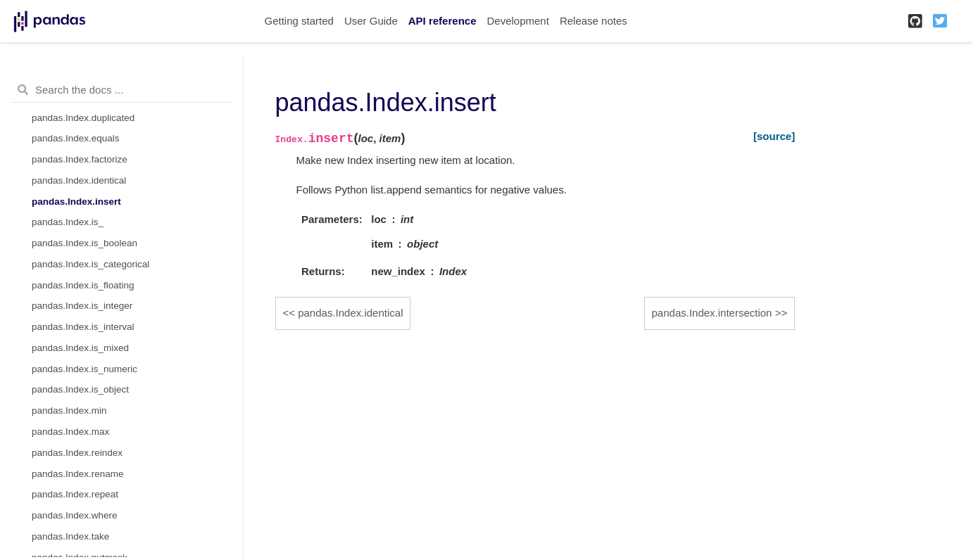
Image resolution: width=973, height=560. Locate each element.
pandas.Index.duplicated (83, 118)
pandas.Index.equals (76, 138)
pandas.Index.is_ (68, 222)
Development (517, 21)
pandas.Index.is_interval (83, 327)
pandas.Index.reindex (77, 453)
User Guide (371, 21)
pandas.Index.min (69, 411)
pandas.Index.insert (76, 202)
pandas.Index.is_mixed (80, 348)
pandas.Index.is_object (80, 389)
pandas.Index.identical (79, 180)
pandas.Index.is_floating (83, 285)
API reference (442, 21)
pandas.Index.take (70, 536)
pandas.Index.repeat (75, 494)
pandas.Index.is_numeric (84, 369)
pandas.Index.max (70, 432)
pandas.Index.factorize (80, 159)
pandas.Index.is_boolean (84, 243)
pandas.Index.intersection (712, 313)
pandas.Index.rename (78, 474)
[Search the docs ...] (121, 90)
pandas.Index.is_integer (82, 306)
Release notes (594, 21)
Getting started (299, 21)
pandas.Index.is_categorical (90, 264)
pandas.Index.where (75, 515)
